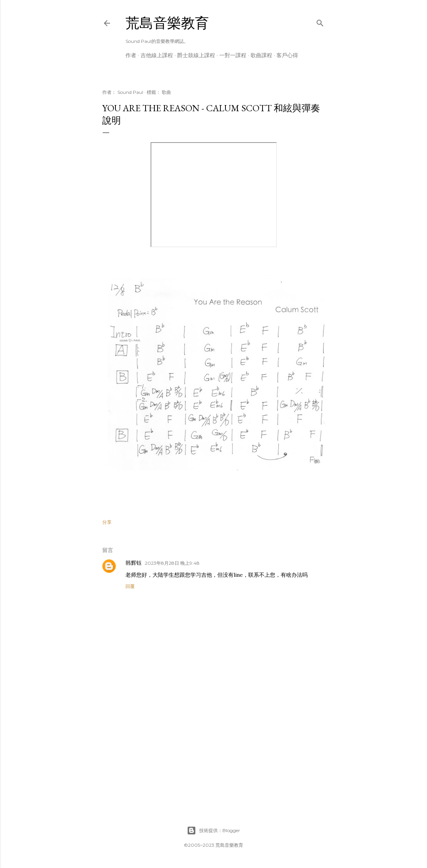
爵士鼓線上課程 (196, 55)
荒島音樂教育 (167, 23)
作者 (131, 55)
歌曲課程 (261, 55)
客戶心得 (287, 55)
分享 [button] (107, 522)
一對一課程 (233, 55)
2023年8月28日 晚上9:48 (172, 563)
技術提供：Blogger (213, 831)
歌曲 (166, 92)
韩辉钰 (134, 563)
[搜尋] (320, 21)
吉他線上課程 (157, 55)
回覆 (130, 586)
